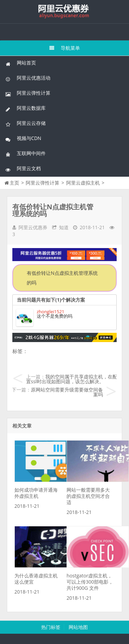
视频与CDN (23, 138)
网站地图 (78, 627)
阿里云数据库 (25, 108)
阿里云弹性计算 (28, 93)
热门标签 (51, 627)
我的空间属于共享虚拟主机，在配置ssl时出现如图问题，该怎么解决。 (72, 379)
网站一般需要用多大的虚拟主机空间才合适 (88, 496)
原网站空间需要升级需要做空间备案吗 (67, 392)
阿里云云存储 (25, 123)
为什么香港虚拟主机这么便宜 (36, 579)
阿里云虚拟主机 (83, 183)
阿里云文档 (23, 169)
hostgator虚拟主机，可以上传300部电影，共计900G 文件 (90, 582)
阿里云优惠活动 (28, 78)
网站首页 (21, 63)
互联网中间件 (25, 154)
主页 (14, 183)
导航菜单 (65, 48)
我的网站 (64, 12)
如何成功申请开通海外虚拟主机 (36, 493)
